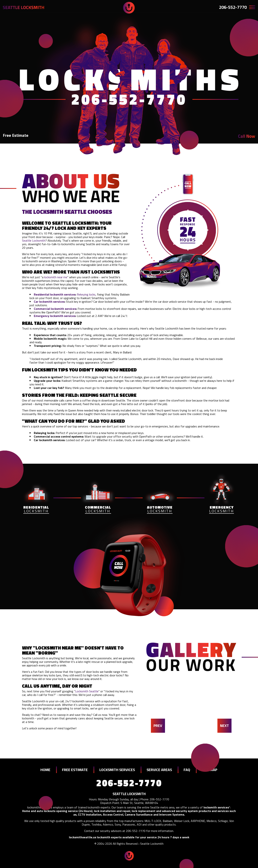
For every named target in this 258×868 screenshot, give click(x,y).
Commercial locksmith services (55, 309)
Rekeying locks (86, 294)
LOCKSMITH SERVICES (117, 770)
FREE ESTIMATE (75, 770)
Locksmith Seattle (87, 691)
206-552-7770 (233, 7)
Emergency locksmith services (55, 316)
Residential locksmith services (55, 294)
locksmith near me (56, 277)
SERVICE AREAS (159, 770)
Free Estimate (16, 135)
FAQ (187, 770)
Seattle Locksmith (34, 240)
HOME (45, 770)
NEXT (224, 725)
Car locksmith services (49, 302)
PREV (158, 725)
